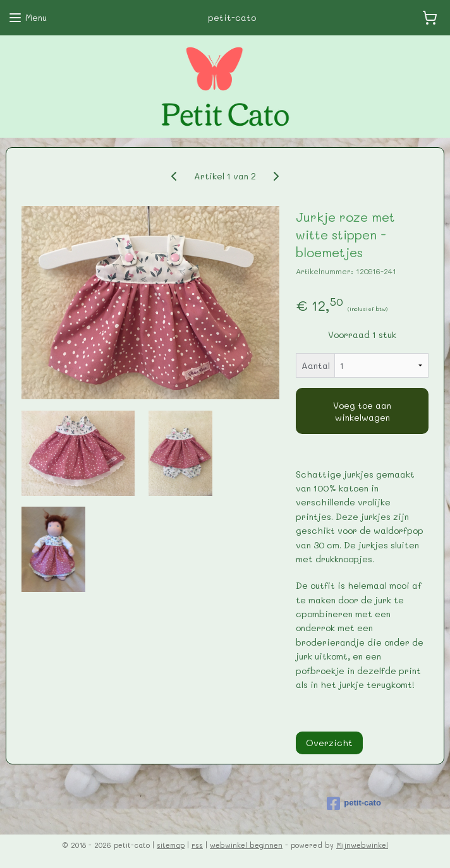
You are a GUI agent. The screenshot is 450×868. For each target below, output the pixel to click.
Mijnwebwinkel (362, 845)
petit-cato (354, 804)
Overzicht (329, 743)
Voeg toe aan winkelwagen (362, 411)
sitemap (171, 845)
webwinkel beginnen (246, 845)
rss (197, 845)
